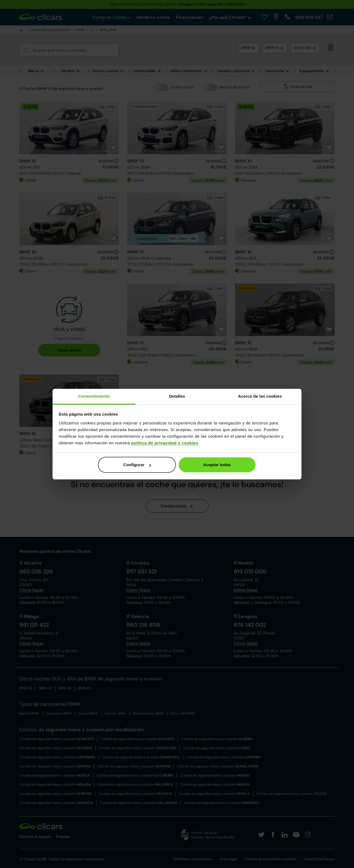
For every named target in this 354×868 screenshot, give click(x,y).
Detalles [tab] (177, 396)
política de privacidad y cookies (165, 443)
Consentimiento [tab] (94, 396)
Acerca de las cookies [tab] (260, 396)
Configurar (137, 465)
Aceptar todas (217, 465)
